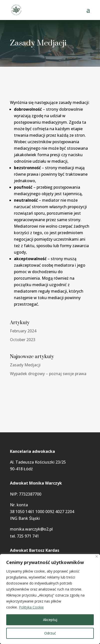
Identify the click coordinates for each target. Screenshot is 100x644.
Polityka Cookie (31, 607)
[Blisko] (97, 556)
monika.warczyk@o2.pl (31, 529)
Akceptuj (50, 620)
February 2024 (23, 331)
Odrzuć (50, 633)
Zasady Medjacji (25, 365)
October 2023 (23, 340)
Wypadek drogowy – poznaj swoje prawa (48, 374)
